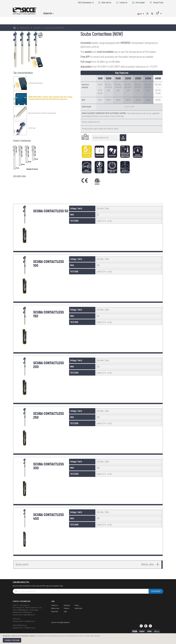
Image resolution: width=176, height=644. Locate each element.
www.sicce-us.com (18, 627)
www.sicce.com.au (18, 633)
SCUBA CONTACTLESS (110, 143)
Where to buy (55, 614)
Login (65, 617)
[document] (88, 639)
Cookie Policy (78, 614)
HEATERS (37, 28)
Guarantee (67, 611)
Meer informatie (95, 636)
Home (15, 28)
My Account (55, 617)
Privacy (77, 611)
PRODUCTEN (25, 28)
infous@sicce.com (30, 627)
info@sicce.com (27, 618)
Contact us (54, 611)
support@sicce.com (29, 620)
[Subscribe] (156, 597)
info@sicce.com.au (30, 633)
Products (66, 614)
